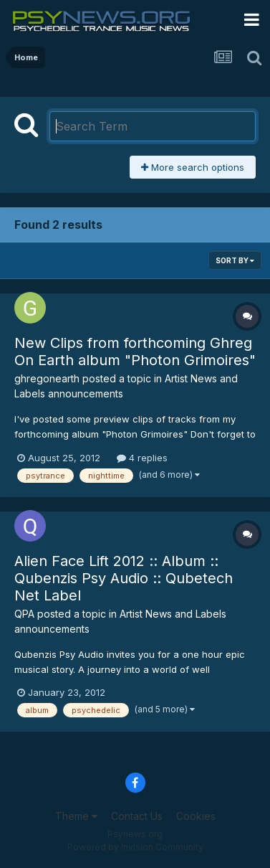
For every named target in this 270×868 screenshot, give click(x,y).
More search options (193, 167)
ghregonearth (47, 378)
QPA (24, 614)
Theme (76, 816)
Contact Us (137, 816)
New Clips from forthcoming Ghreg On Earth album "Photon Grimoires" (135, 352)
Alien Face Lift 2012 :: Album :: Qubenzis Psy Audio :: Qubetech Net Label (124, 578)
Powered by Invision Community (135, 847)
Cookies (196, 816)
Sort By (235, 260)
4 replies (142, 458)
